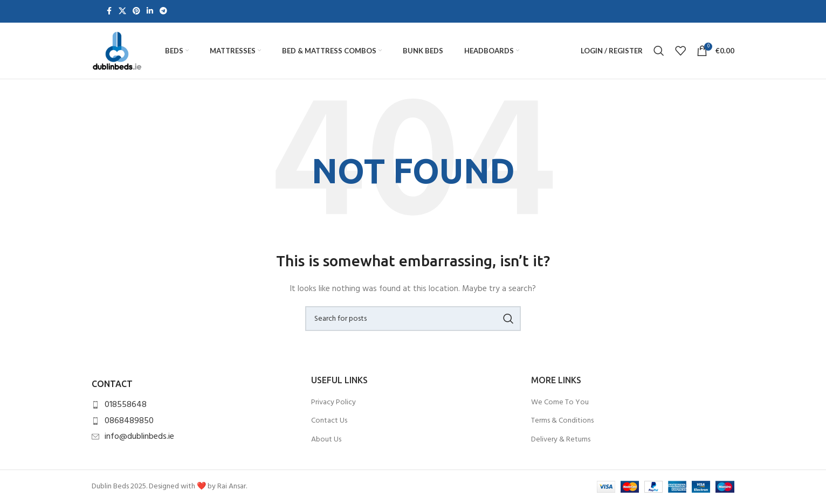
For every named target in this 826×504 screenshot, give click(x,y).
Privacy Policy (333, 403)
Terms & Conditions (562, 421)
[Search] (659, 51)
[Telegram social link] (163, 12)
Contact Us (329, 421)
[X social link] (122, 12)
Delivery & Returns (561, 440)
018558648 (126, 405)
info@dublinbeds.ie (139, 437)
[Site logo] (117, 51)
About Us (326, 440)
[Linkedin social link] (150, 12)
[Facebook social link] (109, 12)
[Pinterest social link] (136, 12)
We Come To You (560, 403)
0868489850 (129, 421)
